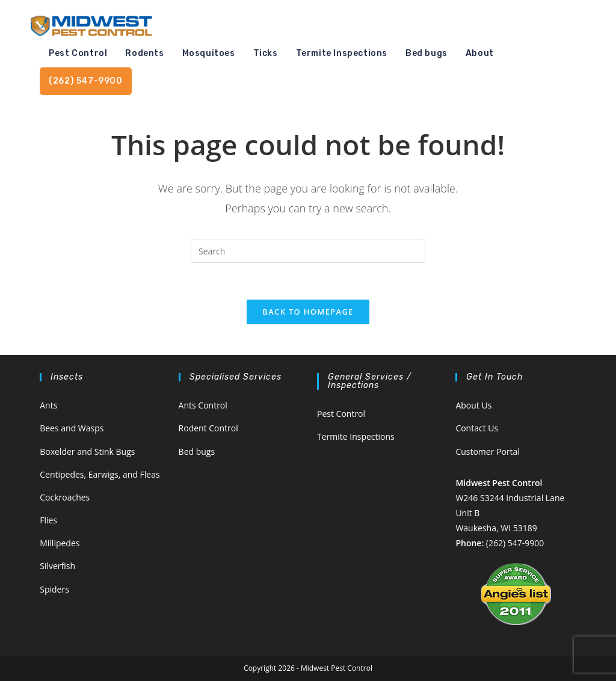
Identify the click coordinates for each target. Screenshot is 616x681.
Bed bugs (197, 451)
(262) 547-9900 (515, 543)
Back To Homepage (308, 312)
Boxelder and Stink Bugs (87, 451)
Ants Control (203, 405)
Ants (48, 405)
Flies (48, 520)
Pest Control (341, 414)
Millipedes (60, 543)
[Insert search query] (308, 251)
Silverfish (57, 566)
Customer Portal (488, 451)
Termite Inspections (356, 436)
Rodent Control (208, 428)
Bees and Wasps (72, 428)
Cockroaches (65, 497)
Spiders (54, 589)
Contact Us (477, 428)
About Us (473, 405)
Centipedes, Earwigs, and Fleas (100, 474)
